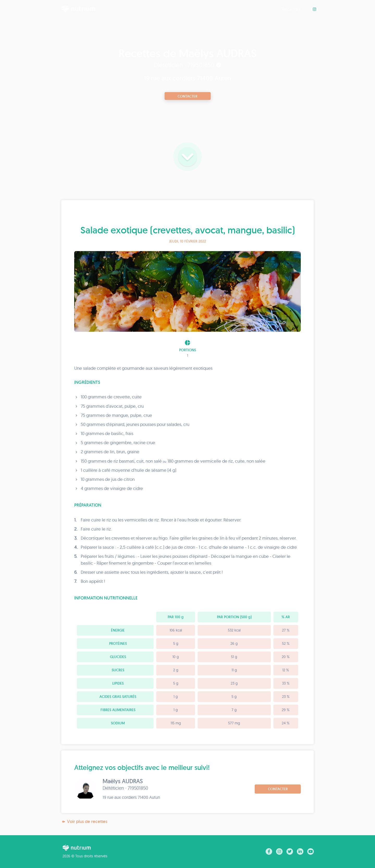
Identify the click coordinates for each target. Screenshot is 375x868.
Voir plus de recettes (84, 822)
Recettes (291, 9)
